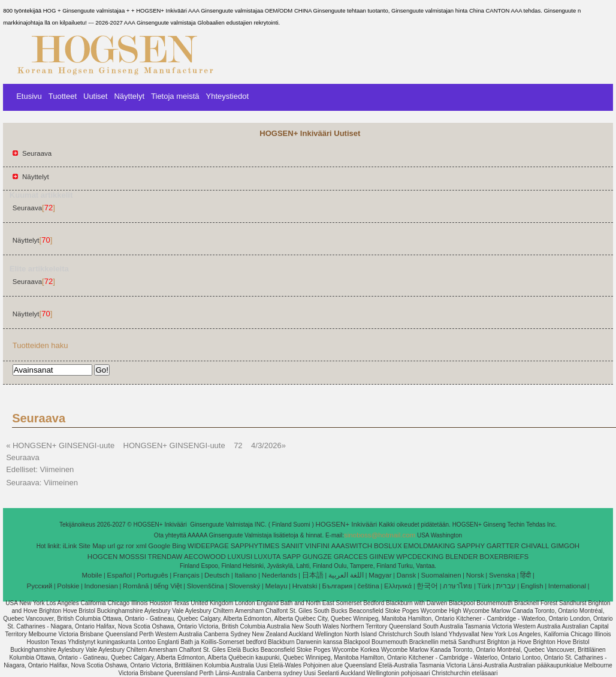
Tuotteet (63, 96)
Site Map (92, 546)
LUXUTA (268, 557)
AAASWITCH (352, 546)
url (111, 546)
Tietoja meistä (175, 96)
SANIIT (292, 546)
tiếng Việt (168, 586)
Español (119, 575)
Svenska (502, 575)
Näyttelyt (129, 96)
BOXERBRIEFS (504, 557)
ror (130, 546)
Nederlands (280, 575)
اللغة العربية (346, 575)
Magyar (380, 575)
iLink (70, 546)
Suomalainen (441, 575)
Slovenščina (206, 586)
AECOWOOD (205, 557)
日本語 (313, 575)
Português (152, 575)
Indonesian (101, 586)
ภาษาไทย (458, 586)
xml (141, 546)
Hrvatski (305, 586)
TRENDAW (165, 557)
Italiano (245, 575)
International (567, 586)
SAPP (292, 557)
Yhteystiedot (227, 96)
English (532, 586)
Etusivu (29, 96)
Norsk (475, 575)
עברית (506, 586)
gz (120, 546)
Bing (179, 546)
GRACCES (351, 557)
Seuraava (37, 153)
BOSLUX (388, 546)
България (337, 586)
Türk (484, 586)
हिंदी (526, 575)
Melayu (276, 586)
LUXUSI (240, 557)
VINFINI (317, 546)
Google (159, 546)
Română (136, 586)
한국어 (427, 586)
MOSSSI (133, 557)
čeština (368, 586)
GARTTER (503, 546)
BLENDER (461, 557)
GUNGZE (317, 557)
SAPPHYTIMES (255, 546)
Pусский (40, 586)
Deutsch (217, 575)
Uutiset (95, 96)
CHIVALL (535, 546)
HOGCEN (102, 557)
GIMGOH (565, 546)
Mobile (92, 575)
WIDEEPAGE (208, 546)
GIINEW (382, 557)
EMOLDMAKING (429, 546)
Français (186, 575)
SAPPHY (471, 546)
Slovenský (244, 586)
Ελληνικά (398, 586)
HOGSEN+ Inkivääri (348, 524)
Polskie (68, 586)
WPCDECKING (420, 557)
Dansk (407, 575)
